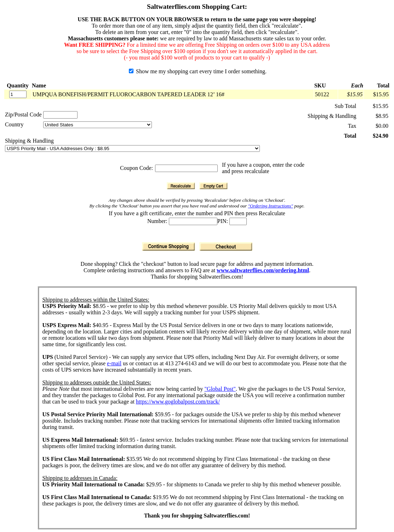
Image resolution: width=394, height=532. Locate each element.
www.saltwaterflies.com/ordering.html (263, 270)
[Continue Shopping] (169, 247)
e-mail (114, 363)
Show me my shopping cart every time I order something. (198, 71)
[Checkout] (226, 247)
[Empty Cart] (213, 186)
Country (14, 124)
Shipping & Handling (29, 141)
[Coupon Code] (186, 168)
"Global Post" (220, 389)
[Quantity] (18, 94)
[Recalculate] (181, 186)
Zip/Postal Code (23, 115)
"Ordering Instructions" (271, 206)
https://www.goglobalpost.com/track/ (178, 402)
